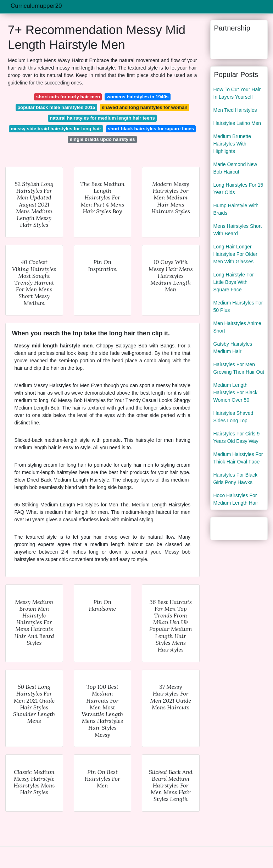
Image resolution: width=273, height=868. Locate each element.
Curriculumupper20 (36, 6)
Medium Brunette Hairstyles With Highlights (232, 144)
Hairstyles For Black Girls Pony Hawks (235, 479)
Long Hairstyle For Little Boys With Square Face (234, 282)
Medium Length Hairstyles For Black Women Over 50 (235, 392)
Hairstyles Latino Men (237, 123)
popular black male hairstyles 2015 (56, 107)
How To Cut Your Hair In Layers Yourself (237, 93)
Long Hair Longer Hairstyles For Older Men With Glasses (235, 254)
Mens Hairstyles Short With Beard (238, 230)
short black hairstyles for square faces (151, 129)
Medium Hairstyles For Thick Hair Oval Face (238, 458)
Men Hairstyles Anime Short (237, 327)
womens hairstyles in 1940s (138, 97)
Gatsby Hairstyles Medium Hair (233, 348)
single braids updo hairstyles (102, 139)
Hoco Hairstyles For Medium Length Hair (236, 499)
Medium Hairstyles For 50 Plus (238, 306)
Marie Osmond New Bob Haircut (235, 168)
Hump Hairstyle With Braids (236, 209)
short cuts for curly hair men (68, 97)
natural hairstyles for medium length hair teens (102, 118)
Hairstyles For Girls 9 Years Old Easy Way (237, 437)
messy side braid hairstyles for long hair (56, 129)
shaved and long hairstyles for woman (145, 107)
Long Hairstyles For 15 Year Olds (238, 189)
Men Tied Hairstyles (235, 110)
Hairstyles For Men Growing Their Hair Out (239, 368)
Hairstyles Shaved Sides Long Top (233, 417)
